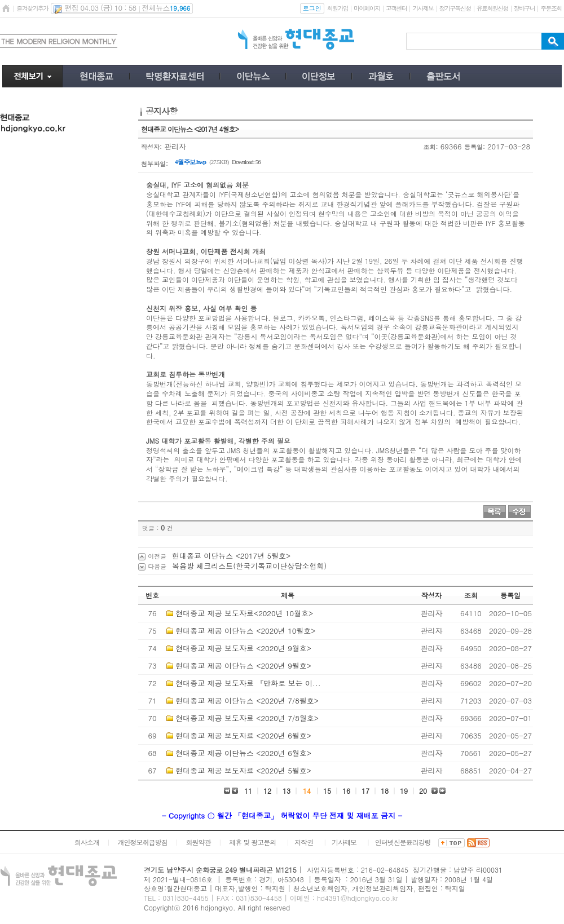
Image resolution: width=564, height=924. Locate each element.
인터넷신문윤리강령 (403, 842)
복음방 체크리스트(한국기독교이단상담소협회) (249, 566)
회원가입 (338, 8)
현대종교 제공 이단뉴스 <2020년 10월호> (245, 631)
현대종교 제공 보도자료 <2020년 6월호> (243, 735)
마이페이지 (367, 8)
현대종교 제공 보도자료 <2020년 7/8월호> (247, 718)
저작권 (304, 842)
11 (248, 791)
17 (365, 791)
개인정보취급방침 (143, 842)
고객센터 (396, 8)
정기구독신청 (455, 8)
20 (423, 791)
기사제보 (423, 8)
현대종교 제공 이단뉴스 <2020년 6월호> (243, 753)
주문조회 (551, 8)
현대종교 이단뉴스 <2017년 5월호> (231, 556)
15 (327, 791)
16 (346, 791)
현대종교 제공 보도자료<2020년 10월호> (244, 613)
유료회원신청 (492, 8)
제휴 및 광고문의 (252, 842)
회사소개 (87, 842)
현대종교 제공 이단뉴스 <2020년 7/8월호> (247, 700)
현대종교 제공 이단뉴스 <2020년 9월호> (243, 666)
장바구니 (524, 8)
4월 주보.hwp (190, 162)
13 (287, 791)
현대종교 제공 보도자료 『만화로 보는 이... (248, 683)
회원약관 (198, 842)
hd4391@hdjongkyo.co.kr (358, 898)
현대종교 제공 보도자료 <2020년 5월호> (243, 770)
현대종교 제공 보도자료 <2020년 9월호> (243, 648)
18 (385, 791)
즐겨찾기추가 (32, 8)
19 (404, 791)
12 (267, 791)
